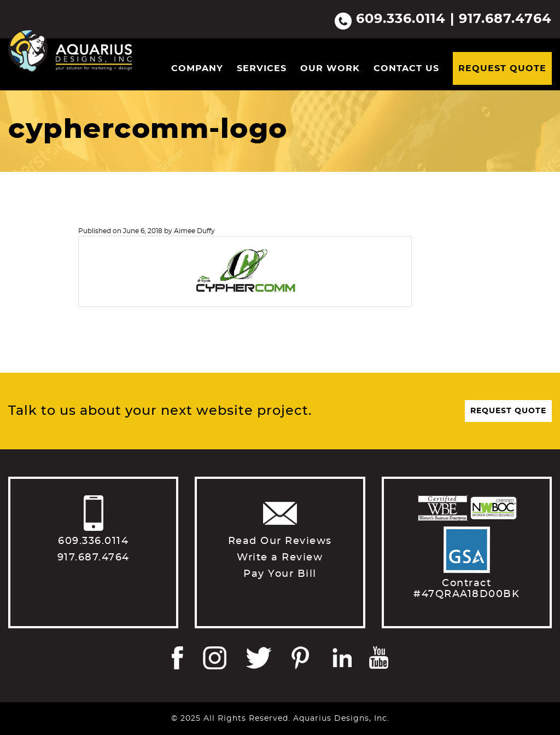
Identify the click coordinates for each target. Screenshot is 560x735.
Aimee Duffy (194, 231)
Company (197, 68)
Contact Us (406, 68)
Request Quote (502, 68)
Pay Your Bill (280, 574)
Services (262, 68)
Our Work (330, 68)
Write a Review (280, 558)
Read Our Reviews (280, 541)
